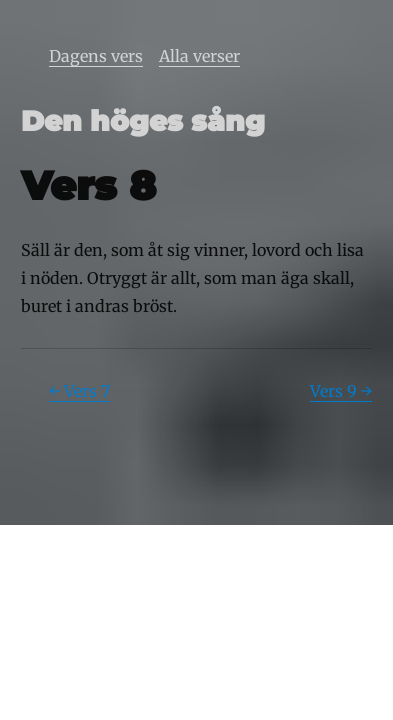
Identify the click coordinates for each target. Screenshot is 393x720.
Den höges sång (143, 121)
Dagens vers (96, 56)
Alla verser (199, 56)
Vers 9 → (341, 391)
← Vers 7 (79, 391)
